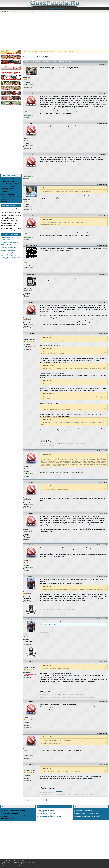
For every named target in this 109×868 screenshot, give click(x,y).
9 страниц (26, 57)
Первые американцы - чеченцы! (10, 242)
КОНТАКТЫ (21, 860)
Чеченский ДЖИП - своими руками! (10, 257)
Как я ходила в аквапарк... (9, 187)
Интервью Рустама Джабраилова (10, 238)
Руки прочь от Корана (8, 180)
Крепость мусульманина (8, 188)
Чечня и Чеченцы (69, 51)
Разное (34, 12)
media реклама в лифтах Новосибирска (56, 8)
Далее (49, 57)
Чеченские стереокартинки (8, 246)
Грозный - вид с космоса (7, 241)
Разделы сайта (24, 12)
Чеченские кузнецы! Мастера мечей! (11, 254)
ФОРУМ (14, 12)
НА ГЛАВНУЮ (6, 860)
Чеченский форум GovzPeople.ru (37, 51)
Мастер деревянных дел (8, 178)
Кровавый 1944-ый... (6, 244)
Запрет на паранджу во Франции (11, 182)
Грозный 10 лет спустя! (7, 259)
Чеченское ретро (5, 239)
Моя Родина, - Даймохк (55, 51)
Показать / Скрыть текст (49, 625)
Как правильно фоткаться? (8, 256)
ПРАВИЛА (59, 443)
